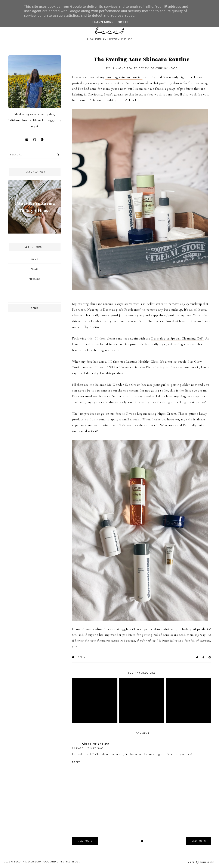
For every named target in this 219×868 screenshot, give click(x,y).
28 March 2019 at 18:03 (88, 748)
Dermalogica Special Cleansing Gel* (177, 338)
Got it (123, 22)
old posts (199, 841)
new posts (85, 841)
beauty (132, 68)
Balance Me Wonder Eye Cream (118, 385)
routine (157, 68)
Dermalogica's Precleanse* (122, 310)
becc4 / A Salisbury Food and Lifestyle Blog (47, 862)
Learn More (103, 22)
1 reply (79, 657)
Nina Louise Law (95, 744)
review (144, 68)
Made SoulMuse (201, 862)
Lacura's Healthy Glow (142, 362)
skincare (171, 68)
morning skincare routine (124, 77)
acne (122, 68)
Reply (76, 762)
